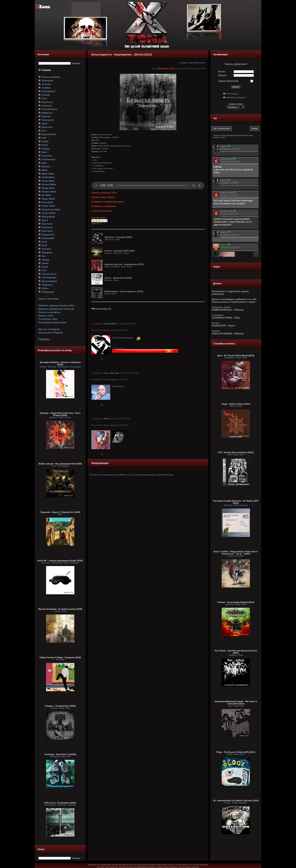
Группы (44, 339)
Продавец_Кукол (166, 68)
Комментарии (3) (101, 309)
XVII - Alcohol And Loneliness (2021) (236, 452)
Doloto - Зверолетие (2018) (118, 278)
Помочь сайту (46, 316)
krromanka (218, 315)
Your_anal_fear (111, 373)
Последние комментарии (52, 323)
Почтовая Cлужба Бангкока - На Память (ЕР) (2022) (236, 502)
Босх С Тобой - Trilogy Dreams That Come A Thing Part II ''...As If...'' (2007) (236, 553)
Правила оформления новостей (56, 309)
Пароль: (223, 75)
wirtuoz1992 (110, 324)
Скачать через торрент (103, 197)
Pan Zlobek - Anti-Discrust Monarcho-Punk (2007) (236, 652)
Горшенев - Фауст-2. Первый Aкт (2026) (60, 512)
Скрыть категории (48, 299)
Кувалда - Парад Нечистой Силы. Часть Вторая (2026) (60, 414)
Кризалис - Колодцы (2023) (118, 237)
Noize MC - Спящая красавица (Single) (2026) (60, 561)
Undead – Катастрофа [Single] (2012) (236, 602)
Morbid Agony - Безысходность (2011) (124, 291)
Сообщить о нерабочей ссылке (108, 202)
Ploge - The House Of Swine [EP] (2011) (236, 752)
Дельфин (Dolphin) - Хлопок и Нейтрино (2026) (60, 363)
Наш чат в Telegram (49, 329)
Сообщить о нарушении (104, 206)
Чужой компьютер (228, 81)
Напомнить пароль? (236, 97)
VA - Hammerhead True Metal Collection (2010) (236, 801)
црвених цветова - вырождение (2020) (124, 264)
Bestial (215, 323)
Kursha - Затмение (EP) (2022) (120, 251)
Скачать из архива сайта (104, 193)
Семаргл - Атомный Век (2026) (60, 706)
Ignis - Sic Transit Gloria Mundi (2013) (236, 355)
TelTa (107, 419)
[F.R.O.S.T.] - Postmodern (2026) (60, 803)
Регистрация (232, 94)
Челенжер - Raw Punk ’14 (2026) (60, 754)
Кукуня (216, 331)
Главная (46, 70)
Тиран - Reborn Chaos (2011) (236, 404)
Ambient (184, 63)
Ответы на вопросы (49, 312)
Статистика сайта (48, 319)
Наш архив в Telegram (50, 333)
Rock (203, 63)
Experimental (194, 63)
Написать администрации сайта (56, 306)
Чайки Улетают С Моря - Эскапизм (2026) (60, 657)
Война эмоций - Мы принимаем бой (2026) (60, 464)
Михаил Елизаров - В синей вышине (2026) (60, 609)
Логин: (222, 72)
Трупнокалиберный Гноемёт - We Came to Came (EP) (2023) (236, 703)
